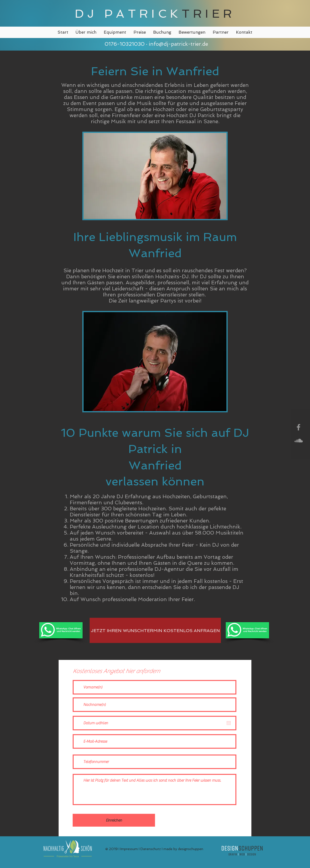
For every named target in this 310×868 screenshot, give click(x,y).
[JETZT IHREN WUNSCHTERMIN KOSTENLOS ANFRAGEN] (155, 630)
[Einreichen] (114, 820)
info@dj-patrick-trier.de (178, 44)
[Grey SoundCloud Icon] (298, 441)
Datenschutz (151, 849)
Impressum (129, 849)
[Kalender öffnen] (229, 723)
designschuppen (191, 849)
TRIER (209, 14)
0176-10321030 (124, 44)
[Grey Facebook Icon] (298, 427)
